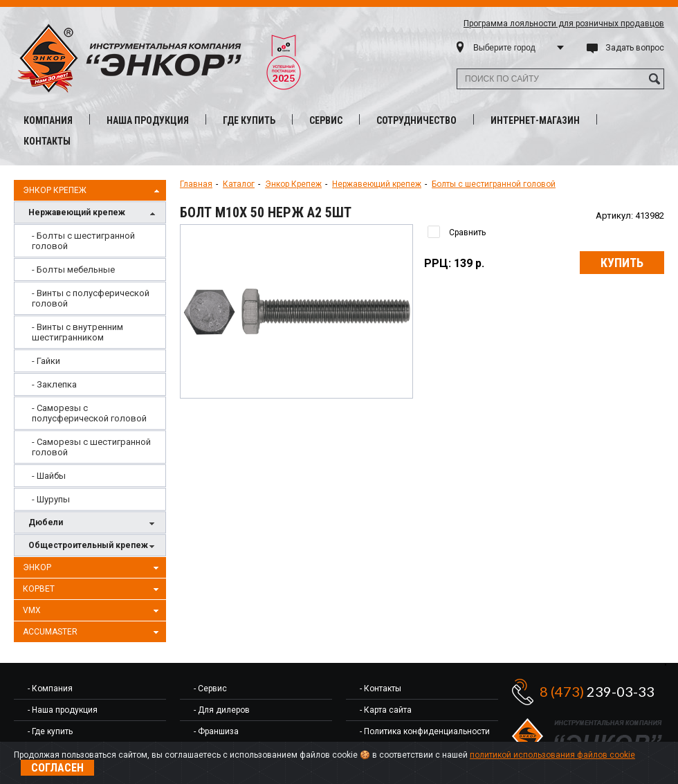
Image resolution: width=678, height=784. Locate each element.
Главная (196, 184)
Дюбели (93, 523)
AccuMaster (93, 632)
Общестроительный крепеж (93, 546)
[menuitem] (90, 241)
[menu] (90, 367)
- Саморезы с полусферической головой (89, 413)
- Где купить (50, 731)
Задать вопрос (635, 48)
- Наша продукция (63, 710)
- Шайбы (49, 476)
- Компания (50, 689)
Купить (622, 263)
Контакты (47, 141)
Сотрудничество (416, 120)
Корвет (93, 590)
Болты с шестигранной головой (494, 184)
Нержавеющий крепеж (93, 213)
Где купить (249, 120)
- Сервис (210, 689)
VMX (93, 611)
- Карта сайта (386, 710)
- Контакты (381, 689)
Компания (48, 120)
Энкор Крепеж (93, 191)
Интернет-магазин (535, 120)
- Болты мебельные (73, 270)
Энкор (93, 568)
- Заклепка (54, 384)
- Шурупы (51, 499)
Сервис (326, 120)
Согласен (57, 768)
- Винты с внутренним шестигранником (77, 332)
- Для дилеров (222, 710)
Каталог (239, 184)
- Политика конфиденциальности (425, 731)
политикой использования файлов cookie (552, 755)
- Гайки (46, 361)
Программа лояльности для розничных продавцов (564, 24)
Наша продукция (148, 120)
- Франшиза (216, 731)
